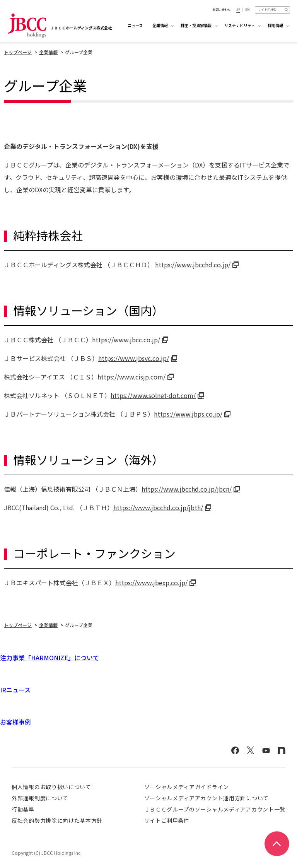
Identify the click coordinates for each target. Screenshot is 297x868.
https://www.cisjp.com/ (131, 377)
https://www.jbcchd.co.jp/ (193, 265)
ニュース (135, 25)
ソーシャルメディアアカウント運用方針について (207, 798)
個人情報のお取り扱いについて (51, 787)
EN (247, 9)
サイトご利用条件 (167, 820)
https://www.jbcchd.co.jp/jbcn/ (187, 489)
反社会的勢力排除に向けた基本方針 (57, 820)
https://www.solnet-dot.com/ (153, 395)
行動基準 (23, 809)
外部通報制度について (40, 798)
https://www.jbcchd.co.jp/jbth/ (158, 507)
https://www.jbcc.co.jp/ (126, 340)
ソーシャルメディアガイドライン (187, 787)
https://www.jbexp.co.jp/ (151, 583)
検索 (287, 10)
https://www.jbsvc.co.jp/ (134, 358)
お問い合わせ (222, 9)
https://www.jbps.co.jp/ (188, 414)
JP (238, 9)
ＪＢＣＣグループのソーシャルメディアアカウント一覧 (215, 809)
